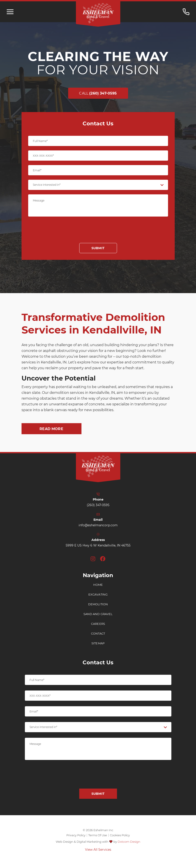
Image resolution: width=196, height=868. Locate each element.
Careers (98, 629)
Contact (98, 639)
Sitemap (98, 648)
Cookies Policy (120, 835)
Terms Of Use (98, 835)
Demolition (98, 609)
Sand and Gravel (98, 619)
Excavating (98, 600)
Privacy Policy (76, 835)
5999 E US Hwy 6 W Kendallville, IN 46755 (98, 550)
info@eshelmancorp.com (98, 530)
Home (98, 590)
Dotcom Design (129, 842)
